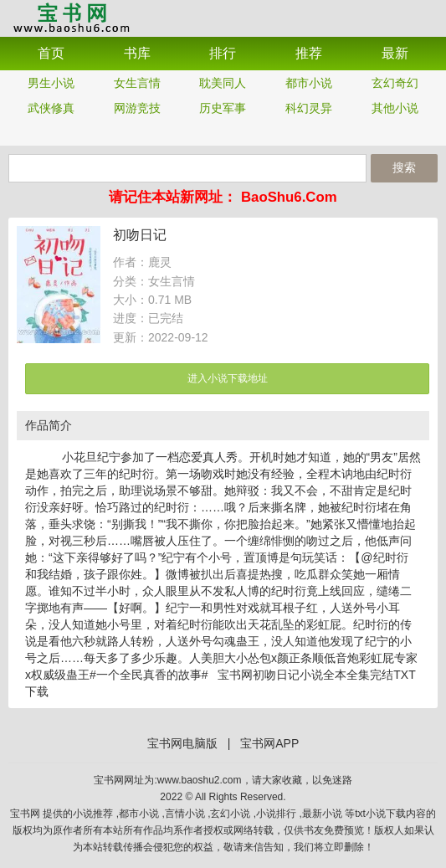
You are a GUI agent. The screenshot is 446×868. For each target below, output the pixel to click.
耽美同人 (223, 83)
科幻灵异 (309, 108)
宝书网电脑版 (182, 743)
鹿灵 (160, 262)
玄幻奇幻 (395, 83)
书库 (137, 53)
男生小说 (51, 83)
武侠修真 (51, 108)
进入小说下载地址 (228, 378)
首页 (51, 53)
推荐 (309, 53)
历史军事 (223, 108)
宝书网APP (71, 17)
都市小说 (309, 83)
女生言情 (137, 83)
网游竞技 (137, 108)
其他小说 (395, 108)
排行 (223, 53)
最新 (395, 53)
